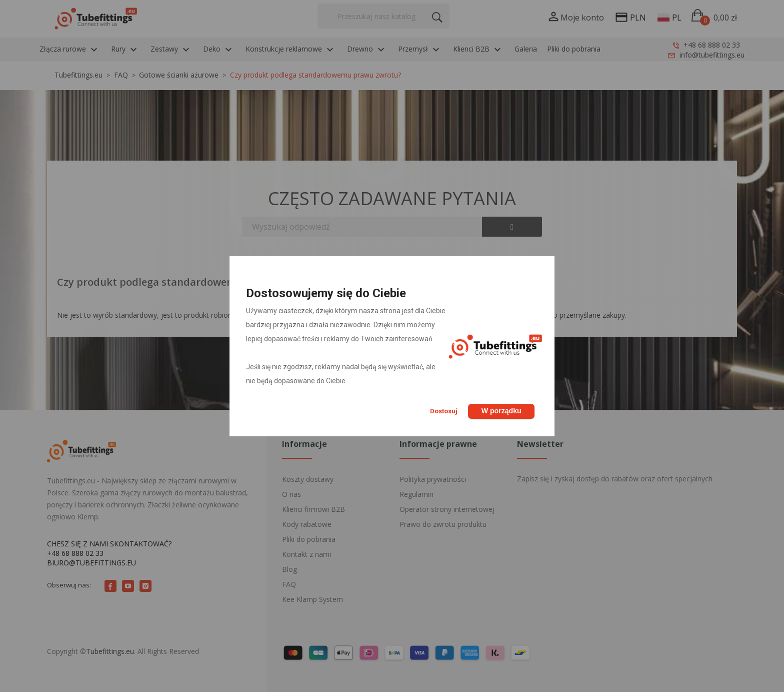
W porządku (501, 411)
